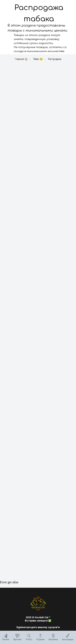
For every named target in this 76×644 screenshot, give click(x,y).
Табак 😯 (38, 59)
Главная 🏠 (21, 59)
